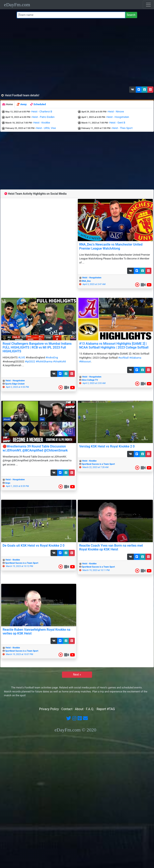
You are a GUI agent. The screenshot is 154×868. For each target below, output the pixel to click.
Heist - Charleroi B (42, 112)
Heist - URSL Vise (46, 128)
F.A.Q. (90, 709)
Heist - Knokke (42, 123)
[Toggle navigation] (148, 5)
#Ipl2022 (30, 361)
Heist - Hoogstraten (118, 117)
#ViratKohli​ (60, 361)
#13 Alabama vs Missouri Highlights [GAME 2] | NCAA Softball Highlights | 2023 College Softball (114, 346)
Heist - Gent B (117, 123)
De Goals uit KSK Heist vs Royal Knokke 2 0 (33, 546)
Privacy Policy (49, 709)
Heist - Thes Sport (122, 128)
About (79, 709)
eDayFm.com (17, 5)
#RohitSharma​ (44, 361)
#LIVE (22, 357)
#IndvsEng (52, 357)
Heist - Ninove (116, 112)
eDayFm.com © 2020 (75, 730)
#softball (124, 358)
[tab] (8, 104)
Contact (67, 709)
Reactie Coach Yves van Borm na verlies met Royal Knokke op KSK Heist (111, 547)
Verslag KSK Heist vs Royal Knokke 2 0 (107, 446)
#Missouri (85, 361)
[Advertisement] (76, 53)
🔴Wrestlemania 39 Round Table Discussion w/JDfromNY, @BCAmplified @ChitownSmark (35, 448)
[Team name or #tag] (71, 15)
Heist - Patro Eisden (43, 117)
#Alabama (135, 358)
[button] (133, 90)
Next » (77, 675)
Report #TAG (106, 709)
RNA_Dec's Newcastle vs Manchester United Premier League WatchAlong (111, 246)
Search (131, 15)
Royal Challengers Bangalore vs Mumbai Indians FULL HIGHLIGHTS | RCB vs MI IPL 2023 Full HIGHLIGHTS (37, 347)
